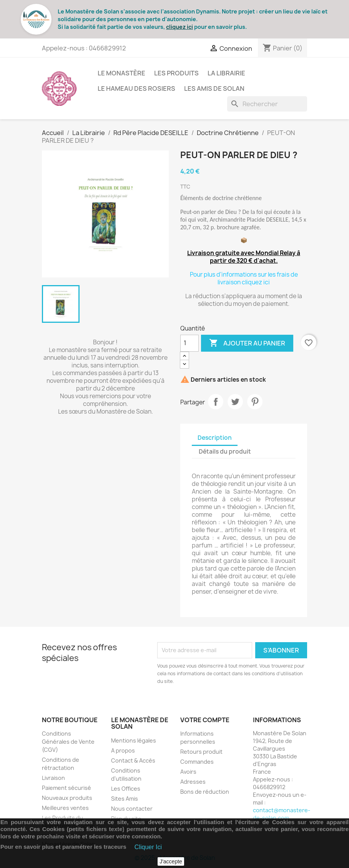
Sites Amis (125, 799)
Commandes (197, 762)
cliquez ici (179, 27)
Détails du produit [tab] (225, 452)
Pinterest (255, 402)
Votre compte (205, 720)
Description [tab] (215, 438)
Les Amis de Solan (214, 88)
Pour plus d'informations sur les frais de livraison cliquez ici (244, 278)
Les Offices (126, 789)
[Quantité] (189, 343)
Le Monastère (121, 73)
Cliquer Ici (148, 847)
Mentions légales (134, 740)
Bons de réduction (205, 792)
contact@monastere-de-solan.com (282, 814)
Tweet (235, 402)
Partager (216, 402)
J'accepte (171, 861)
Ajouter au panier (247, 343)
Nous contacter (132, 809)
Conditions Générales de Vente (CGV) (68, 742)
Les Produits (176, 73)
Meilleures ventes (65, 808)
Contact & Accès (133, 760)
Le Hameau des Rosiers (136, 88)
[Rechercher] (267, 104)
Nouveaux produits (67, 798)
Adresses (193, 782)
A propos (123, 750)
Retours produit (201, 752)
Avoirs (188, 772)
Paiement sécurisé (66, 788)
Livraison (53, 778)
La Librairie (226, 73)
